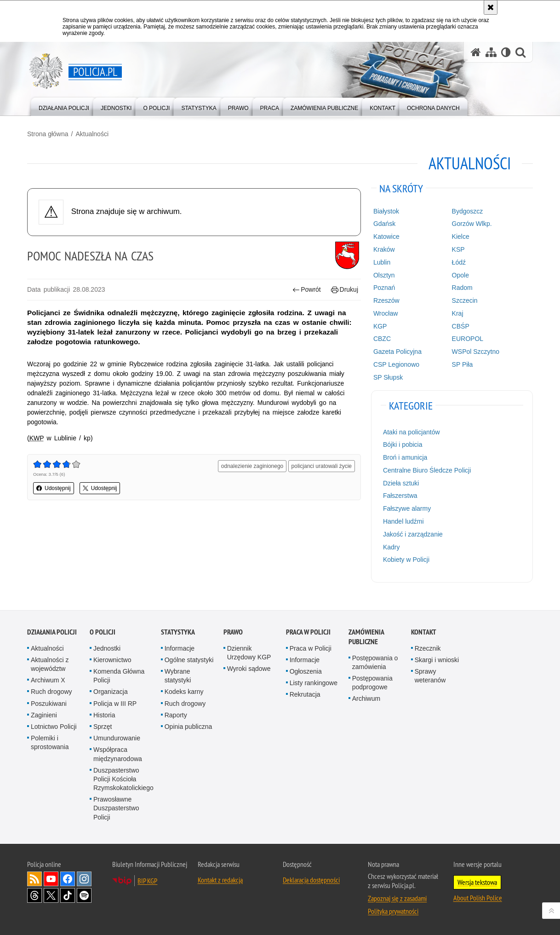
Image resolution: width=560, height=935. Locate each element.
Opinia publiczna (189, 727)
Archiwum (366, 698)
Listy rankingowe (314, 683)
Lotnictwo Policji (54, 727)
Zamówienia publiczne (366, 637)
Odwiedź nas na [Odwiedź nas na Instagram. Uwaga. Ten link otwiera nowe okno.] (84, 879)
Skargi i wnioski (437, 660)
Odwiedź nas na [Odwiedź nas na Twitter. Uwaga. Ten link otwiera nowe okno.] (51, 895)
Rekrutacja (305, 694)
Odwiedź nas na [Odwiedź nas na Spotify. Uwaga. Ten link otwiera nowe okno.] (84, 895)
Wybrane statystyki (178, 676)
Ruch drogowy (51, 692)
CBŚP (461, 326)
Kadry (391, 547)
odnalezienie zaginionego (252, 466)
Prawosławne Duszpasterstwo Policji (116, 808)
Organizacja (111, 692)
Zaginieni (44, 715)
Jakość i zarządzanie (413, 534)
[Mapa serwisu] (491, 52)
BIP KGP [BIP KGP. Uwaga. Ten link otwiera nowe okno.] (147, 881)
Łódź (459, 262)
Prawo (233, 632)
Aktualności (92, 134)
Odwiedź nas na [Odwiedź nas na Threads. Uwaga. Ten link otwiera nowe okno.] (34, 895)
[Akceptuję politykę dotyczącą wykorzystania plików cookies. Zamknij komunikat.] (491, 7)
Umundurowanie (117, 738)
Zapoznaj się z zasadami (397, 898)
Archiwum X (48, 680)
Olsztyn (384, 275)
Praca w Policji (308, 632)
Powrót (307, 290)
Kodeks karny (184, 692)
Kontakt (424, 632)
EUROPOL (468, 339)
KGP (380, 326)
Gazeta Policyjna (397, 352)
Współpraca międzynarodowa (118, 754)
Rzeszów (386, 300)
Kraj (458, 313)
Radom (462, 288)
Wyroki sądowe (249, 669)
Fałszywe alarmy (407, 508)
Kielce (461, 237)
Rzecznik (428, 648)
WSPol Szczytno (476, 352)
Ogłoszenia (306, 671)
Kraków (384, 249)
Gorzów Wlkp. (472, 224)
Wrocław (386, 313)
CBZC (382, 339)
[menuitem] (64, 106)
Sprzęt (103, 727)
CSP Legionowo (396, 364)
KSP (458, 249)
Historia (104, 715)
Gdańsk (384, 224)
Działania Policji (52, 632)
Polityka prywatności (393, 911)
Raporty (176, 715)
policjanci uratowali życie (322, 466)
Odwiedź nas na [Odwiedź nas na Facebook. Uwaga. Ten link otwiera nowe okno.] (68, 879)
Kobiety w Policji (406, 560)
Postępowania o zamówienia (375, 662)
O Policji (103, 632)
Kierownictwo (112, 660)
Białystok (386, 211)
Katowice (386, 237)
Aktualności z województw (50, 664)
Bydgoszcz (468, 211)
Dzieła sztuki (401, 483)
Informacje (180, 648)
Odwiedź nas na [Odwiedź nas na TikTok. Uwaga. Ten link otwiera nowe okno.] (68, 895)
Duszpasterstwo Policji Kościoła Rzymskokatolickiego (123, 779)
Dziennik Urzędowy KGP (249, 653)
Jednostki (107, 648)
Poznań (384, 288)
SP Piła (463, 364)
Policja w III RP (115, 704)
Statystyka (178, 632)
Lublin (382, 262)
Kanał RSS (34, 879)
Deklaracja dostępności (311, 880)
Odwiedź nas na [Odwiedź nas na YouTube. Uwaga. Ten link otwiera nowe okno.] (51, 879)
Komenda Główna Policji (119, 676)
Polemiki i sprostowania (50, 742)
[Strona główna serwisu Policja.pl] (476, 52)
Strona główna (48, 134)
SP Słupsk (388, 377)
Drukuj (345, 290)
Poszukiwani (49, 704)
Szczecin (465, 300)
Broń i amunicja (405, 457)
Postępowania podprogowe (372, 683)
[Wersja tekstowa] (506, 52)
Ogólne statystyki (189, 660)
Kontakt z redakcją (220, 880)
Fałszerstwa (400, 496)
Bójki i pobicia (403, 444)
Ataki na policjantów (411, 432)
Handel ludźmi (403, 521)
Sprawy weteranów (430, 676)
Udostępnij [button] (54, 488)
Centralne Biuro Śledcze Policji (427, 470)
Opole (460, 275)
